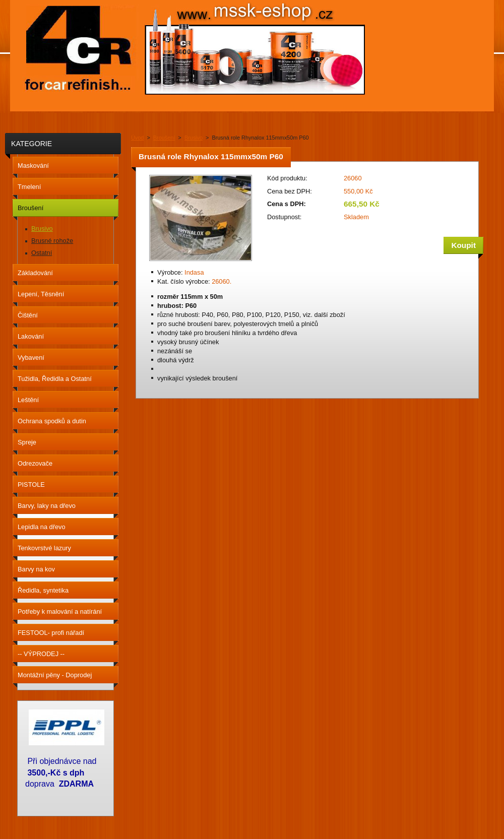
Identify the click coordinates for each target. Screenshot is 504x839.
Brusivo (194, 138)
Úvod (137, 138)
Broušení (164, 138)
